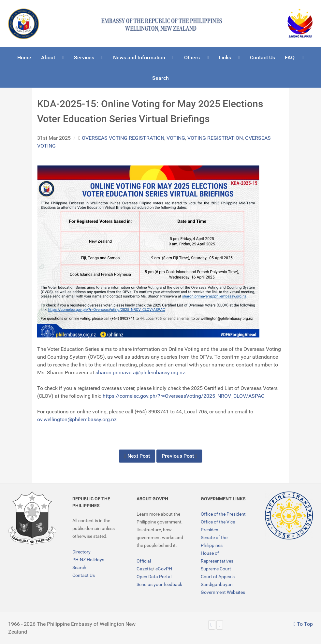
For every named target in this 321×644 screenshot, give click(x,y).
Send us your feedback (159, 584)
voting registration (215, 138)
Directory (81, 552)
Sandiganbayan (217, 584)
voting (176, 138)
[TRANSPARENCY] (289, 515)
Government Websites (223, 592)
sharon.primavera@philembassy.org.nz (140, 372)
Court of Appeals (218, 577)
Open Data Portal (154, 577)
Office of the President (223, 514)
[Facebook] (220, 625)
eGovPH (164, 569)
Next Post (137, 456)
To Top (303, 624)
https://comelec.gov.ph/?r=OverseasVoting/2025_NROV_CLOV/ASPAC (183, 396)
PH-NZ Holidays (88, 560)
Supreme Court (216, 569)
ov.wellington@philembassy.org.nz (77, 419)
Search (79, 567)
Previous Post (179, 456)
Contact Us (84, 575)
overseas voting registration (123, 138)
